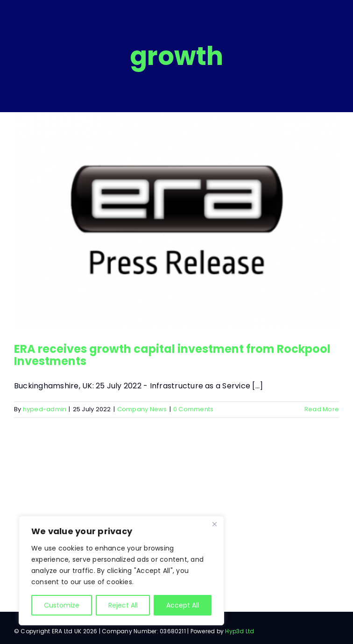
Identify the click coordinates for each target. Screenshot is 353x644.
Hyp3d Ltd (240, 631)
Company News (142, 409)
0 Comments (193, 409)
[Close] (214, 524)
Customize (62, 605)
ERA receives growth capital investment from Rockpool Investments (172, 355)
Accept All (183, 605)
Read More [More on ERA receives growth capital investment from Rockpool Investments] (322, 409)
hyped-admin (45, 409)
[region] (121, 571)
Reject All (123, 605)
